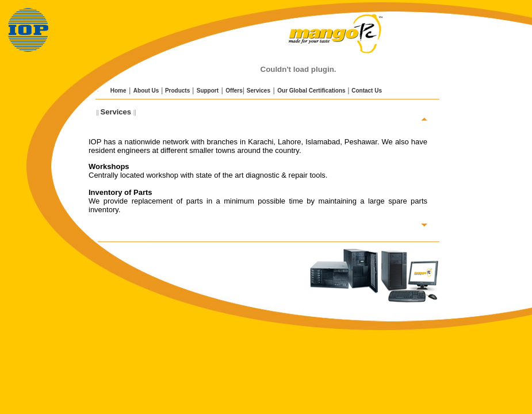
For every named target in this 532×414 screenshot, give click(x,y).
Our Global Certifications (311, 91)
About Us (146, 91)
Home (118, 91)
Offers (234, 91)
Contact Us (367, 91)
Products (177, 91)
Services (259, 91)
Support (208, 91)
